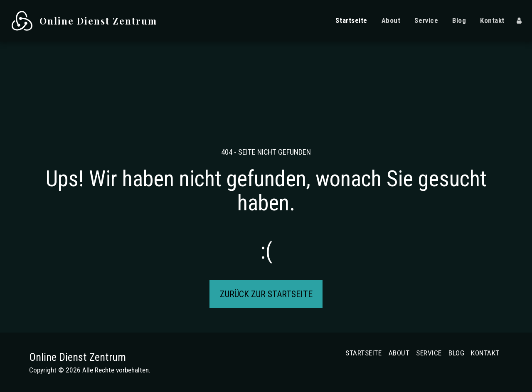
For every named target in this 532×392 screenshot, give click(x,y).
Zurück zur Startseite (266, 294)
